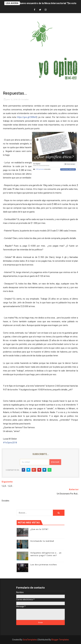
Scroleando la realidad (42, 541)
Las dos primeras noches (44, 565)
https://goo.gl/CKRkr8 (27, 117)
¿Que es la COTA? (39, 529)
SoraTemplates (30, 640)
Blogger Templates (60, 640)
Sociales (25, 99)
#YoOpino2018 (10, 443)
